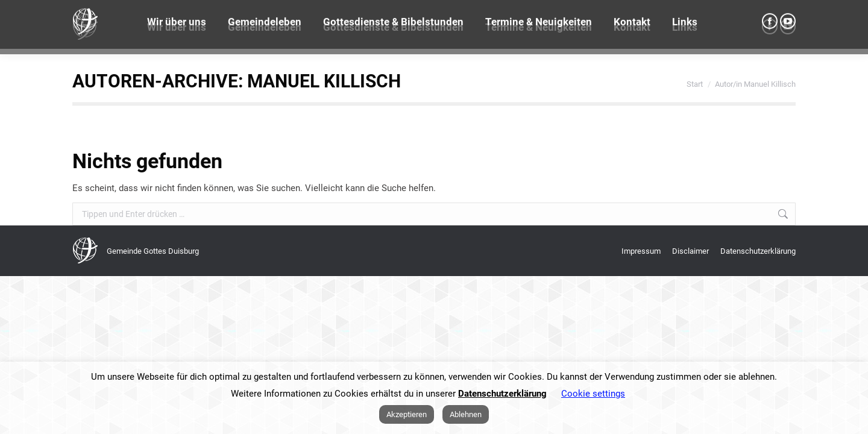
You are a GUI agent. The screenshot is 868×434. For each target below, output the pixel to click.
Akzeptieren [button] (407, 414)
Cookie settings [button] (593, 394)
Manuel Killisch (324, 81)
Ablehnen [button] (466, 414)
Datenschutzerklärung (502, 394)
